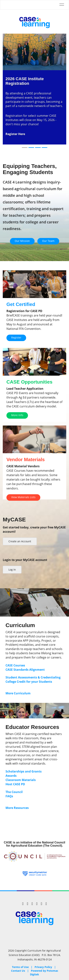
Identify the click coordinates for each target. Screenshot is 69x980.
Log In (12, 570)
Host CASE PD (15, 784)
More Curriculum (18, 693)
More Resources (17, 808)
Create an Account (20, 541)
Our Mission (22, 241)
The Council (14, 792)
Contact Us (18, 971)
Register (16, 337)
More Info (17, 415)
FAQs (9, 796)
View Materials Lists (23, 497)
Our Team (48, 241)
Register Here (15, 134)
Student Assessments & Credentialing (33, 677)
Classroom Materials (21, 780)
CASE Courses (15, 665)
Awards (11, 776)
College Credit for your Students (29, 682)
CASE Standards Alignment (25, 670)
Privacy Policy (43, 967)
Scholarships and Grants (24, 771)
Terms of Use (20, 967)
